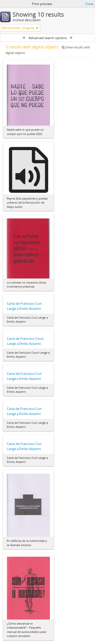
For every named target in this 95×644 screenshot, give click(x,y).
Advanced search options (48, 38)
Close (89, 4)
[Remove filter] (37, 28)
